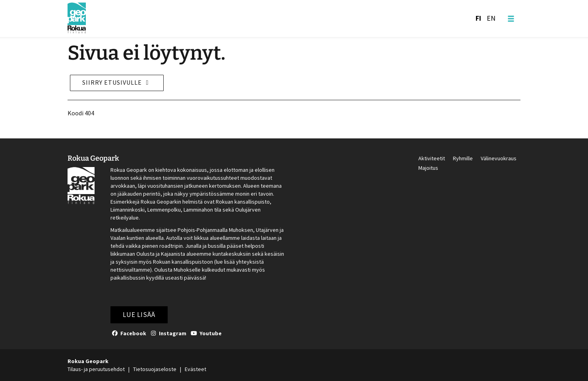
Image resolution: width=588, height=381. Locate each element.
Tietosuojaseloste (155, 369)
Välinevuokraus (499, 159)
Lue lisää (139, 315)
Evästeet (195, 369)
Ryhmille (463, 159)
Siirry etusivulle (117, 83)
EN (491, 18)
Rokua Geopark (93, 158)
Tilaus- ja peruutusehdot (96, 369)
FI (478, 18)
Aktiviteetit (432, 159)
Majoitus (428, 168)
